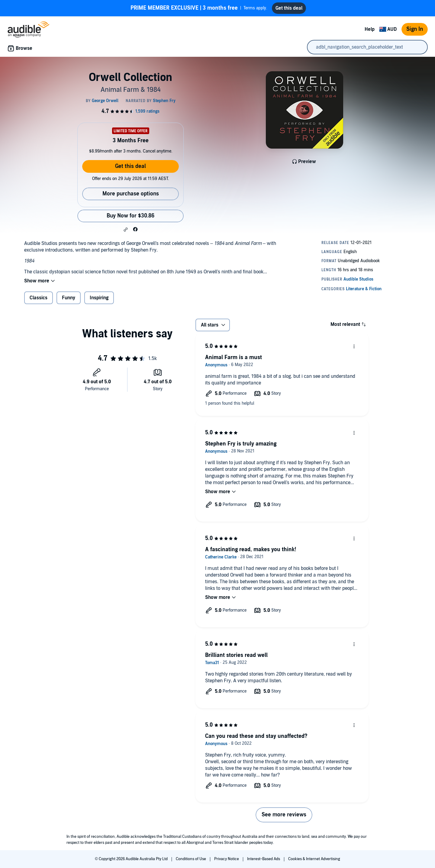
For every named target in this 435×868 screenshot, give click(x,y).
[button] (126, 230)
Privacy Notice (227, 859)
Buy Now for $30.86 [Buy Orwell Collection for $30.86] (130, 216)
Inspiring (99, 298)
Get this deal (130, 166)
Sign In (415, 29)
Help (370, 29)
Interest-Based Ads (264, 859)
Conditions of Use (191, 859)
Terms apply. (199, 8)
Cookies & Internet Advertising (314, 859)
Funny (69, 298)
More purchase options (131, 194)
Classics (39, 298)
